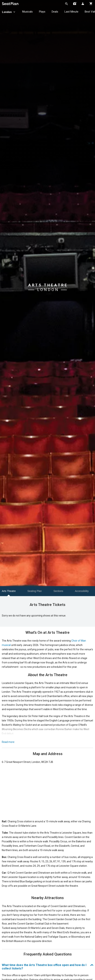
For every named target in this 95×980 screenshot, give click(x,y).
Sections (58, 591)
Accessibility (82, 591)
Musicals (27, 12)
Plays (42, 12)
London (9, 12)
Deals (55, 12)
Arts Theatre (9, 591)
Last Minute (71, 12)
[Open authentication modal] (83, 4)
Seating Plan (35, 591)
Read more (8, 742)
